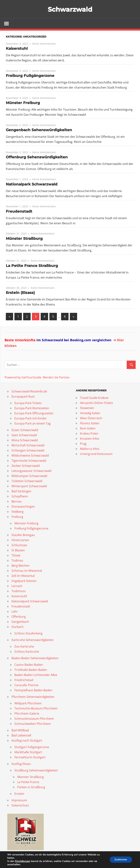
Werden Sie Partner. (57, 378)
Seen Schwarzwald (24, 435)
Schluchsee (19, 545)
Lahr (15, 612)
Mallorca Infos (90, 449)
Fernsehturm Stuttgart (30, 757)
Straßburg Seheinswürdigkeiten (36, 771)
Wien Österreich (91, 419)
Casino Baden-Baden (29, 665)
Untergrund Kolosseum (96, 454)
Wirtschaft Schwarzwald (28, 445)
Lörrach (17, 586)
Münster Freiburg (23, 103)
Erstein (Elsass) (20, 293)
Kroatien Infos (90, 439)
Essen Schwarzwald (25, 430)
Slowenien (87, 408)
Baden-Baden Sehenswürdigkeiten (35, 658)
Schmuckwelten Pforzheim (33, 724)
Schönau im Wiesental (27, 571)
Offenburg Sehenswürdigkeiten (37, 157)
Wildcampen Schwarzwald (29, 476)
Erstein (19, 794)
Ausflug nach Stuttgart (27, 741)
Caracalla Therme (26, 685)
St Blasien (18, 550)
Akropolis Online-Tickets (97, 403)
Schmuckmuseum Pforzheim (34, 719)
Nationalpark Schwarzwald (32, 185)
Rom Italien (88, 429)
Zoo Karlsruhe (24, 647)
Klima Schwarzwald (25, 440)
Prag (83, 444)
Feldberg (17, 512)
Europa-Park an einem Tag (33, 424)
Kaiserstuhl (17, 49)
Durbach (17, 627)
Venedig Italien (90, 413)
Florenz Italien (90, 424)
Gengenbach (20, 622)
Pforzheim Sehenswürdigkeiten (33, 697)
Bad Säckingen (21, 491)
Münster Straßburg (24, 239)
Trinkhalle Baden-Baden (31, 670)
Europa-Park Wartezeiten (32, 408)
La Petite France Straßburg (32, 266)
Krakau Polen (89, 434)
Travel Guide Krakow (94, 398)
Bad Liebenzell (21, 736)
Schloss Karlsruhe (27, 652)
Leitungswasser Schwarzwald (31, 471)
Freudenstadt (19, 212)
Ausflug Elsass (21, 764)
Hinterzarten (20, 540)
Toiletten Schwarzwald (27, 481)
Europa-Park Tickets (28, 403)
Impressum (19, 800)
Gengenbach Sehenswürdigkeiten (39, 130)
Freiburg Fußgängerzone (30, 76)
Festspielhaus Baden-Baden (33, 690)
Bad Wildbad (20, 730)
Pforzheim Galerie (27, 714)
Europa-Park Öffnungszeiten (34, 413)
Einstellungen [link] (23, 861)
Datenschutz (20, 806)
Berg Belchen (21, 566)
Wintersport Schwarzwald (29, 486)
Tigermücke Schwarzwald (29, 461)
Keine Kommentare (44, 44)
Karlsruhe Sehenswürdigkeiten (33, 640)
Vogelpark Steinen (24, 581)
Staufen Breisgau (23, 535)
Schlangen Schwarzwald (28, 451)
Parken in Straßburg (31, 787)
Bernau (16, 502)
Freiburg (17, 517)
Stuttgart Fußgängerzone (32, 747)
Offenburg (19, 617)
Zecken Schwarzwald (26, 466)
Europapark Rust (23, 397)
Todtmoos (19, 591)
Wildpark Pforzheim (28, 703)
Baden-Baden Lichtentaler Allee (36, 675)
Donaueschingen (23, 507)
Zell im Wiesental (23, 576)
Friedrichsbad (24, 680)
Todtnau (17, 561)
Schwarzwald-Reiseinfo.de (29, 392)
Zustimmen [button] (120, 860)
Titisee (16, 556)
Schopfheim (20, 496)
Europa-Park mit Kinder (31, 419)
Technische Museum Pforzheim (36, 709)
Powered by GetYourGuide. (23, 378)
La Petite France (28, 782)
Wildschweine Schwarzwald (30, 456)
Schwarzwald (70, 9)
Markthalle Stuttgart (28, 752)
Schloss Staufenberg (28, 634)
